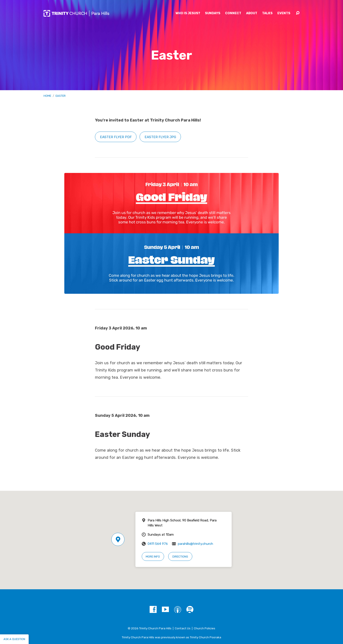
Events (284, 13)
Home (47, 96)
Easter (61, 96)
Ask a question (14, 639)
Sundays (213, 13)
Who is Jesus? (188, 13)
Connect (233, 13)
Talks (267, 13)
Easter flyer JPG (160, 137)
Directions (180, 557)
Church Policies (205, 628)
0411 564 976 (158, 544)
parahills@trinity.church (195, 544)
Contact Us (183, 628)
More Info (153, 557)
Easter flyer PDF (116, 137)
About (252, 13)
